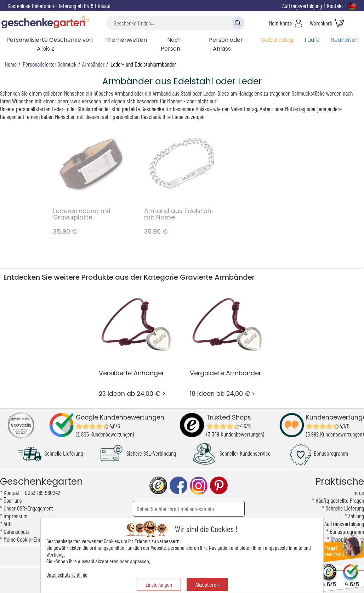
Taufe (312, 40)
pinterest (219, 486)
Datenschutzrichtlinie (67, 574)
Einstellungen (159, 584)
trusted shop (158, 486)
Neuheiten (345, 40)
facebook (178, 486)
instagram (199, 486)
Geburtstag (277, 40)
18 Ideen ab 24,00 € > (228, 343)
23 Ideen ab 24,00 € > (137, 343)
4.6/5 (329, 581)
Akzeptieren (207, 584)
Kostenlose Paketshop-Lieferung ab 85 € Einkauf (59, 6)
